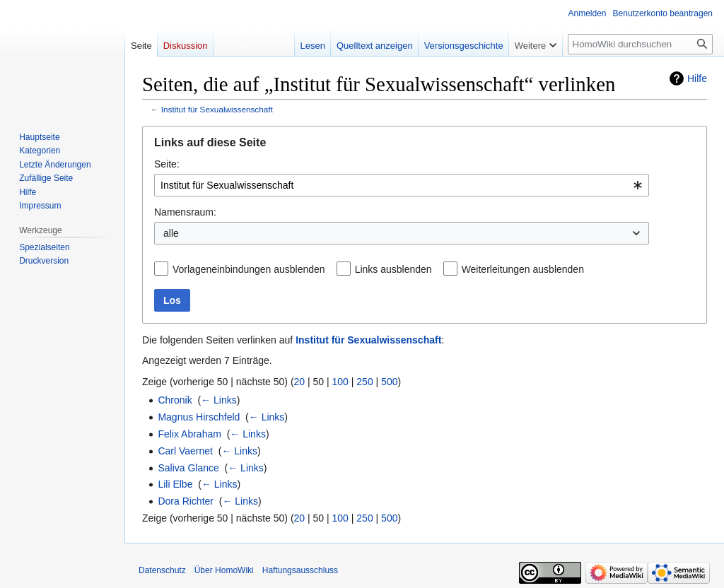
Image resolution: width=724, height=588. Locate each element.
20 (300, 382)
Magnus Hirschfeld (199, 417)
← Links (219, 400)
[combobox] (402, 185)
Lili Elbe (175, 484)
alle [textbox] (171, 233)
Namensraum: (185, 212)
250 (364, 382)
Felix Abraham (189, 434)
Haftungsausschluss (300, 570)
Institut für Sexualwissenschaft (217, 109)
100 (340, 382)
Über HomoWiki (224, 570)
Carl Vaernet (185, 451)
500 (389, 382)
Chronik (175, 400)
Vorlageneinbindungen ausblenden (249, 269)
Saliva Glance (188, 468)
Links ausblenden (393, 269)
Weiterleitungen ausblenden (523, 269)
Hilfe (697, 78)
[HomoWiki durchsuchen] (640, 44)
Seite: (167, 164)
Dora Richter (186, 501)
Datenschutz (162, 570)
